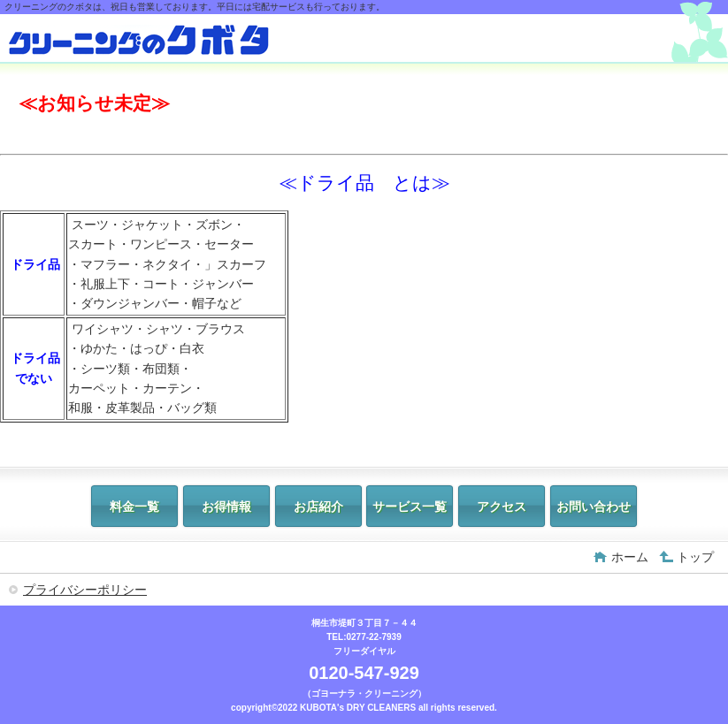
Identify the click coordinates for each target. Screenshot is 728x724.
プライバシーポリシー (85, 590)
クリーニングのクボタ (140, 40)
